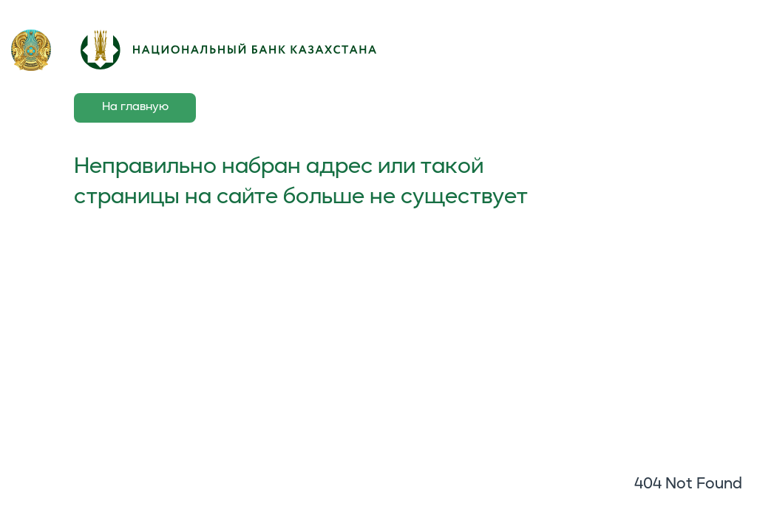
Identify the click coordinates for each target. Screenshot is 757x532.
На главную (135, 107)
